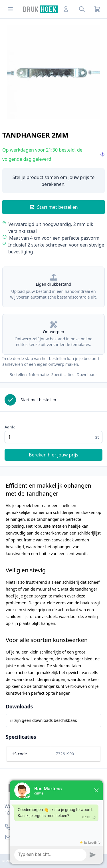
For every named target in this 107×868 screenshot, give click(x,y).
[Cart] (97, 9)
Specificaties (63, 375)
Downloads (87, 375)
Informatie (39, 375)
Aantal (11, 427)
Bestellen (18, 375)
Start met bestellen (53, 207)
